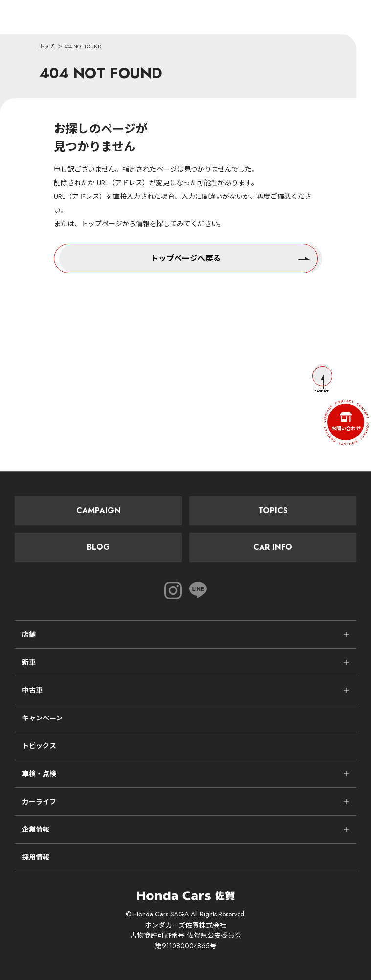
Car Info (273, 547)
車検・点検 (39, 774)
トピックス (39, 746)
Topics (273, 511)
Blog (98, 547)
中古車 (32, 690)
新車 (29, 662)
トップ (46, 47)
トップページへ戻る (230, 258)
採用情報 (36, 857)
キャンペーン (42, 718)
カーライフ (39, 802)
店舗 (29, 634)
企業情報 (36, 829)
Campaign (98, 511)
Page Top (322, 380)
